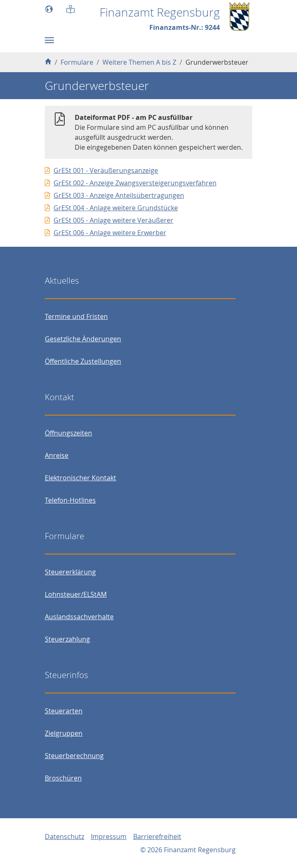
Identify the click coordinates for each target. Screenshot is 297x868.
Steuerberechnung (74, 756)
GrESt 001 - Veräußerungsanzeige (106, 170)
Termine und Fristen (76, 316)
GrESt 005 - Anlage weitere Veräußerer (113, 220)
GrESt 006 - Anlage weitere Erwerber (110, 233)
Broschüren (63, 778)
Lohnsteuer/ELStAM (76, 594)
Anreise (57, 455)
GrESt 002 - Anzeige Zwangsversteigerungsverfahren (135, 183)
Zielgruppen (64, 733)
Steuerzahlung (67, 639)
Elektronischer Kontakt (80, 478)
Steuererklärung (70, 572)
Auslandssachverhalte (79, 617)
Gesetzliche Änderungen (83, 339)
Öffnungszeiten (68, 433)
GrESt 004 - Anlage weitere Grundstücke (116, 208)
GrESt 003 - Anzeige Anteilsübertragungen (119, 195)
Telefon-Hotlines (70, 500)
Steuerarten (64, 711)
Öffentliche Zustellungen (83, 361)
